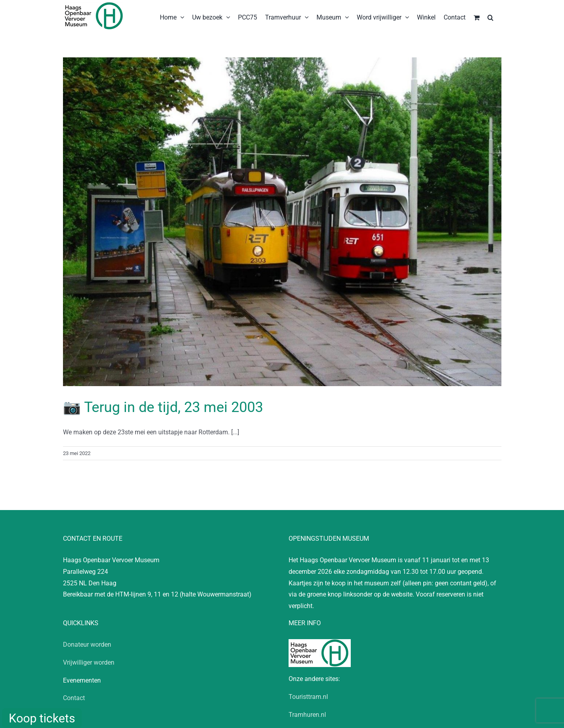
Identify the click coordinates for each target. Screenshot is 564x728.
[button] (490, 17)
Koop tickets (42, 718)
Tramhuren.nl (307, 715)
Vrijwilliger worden (89, 662)
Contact (74, 698)
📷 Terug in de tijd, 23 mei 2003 (163, 407)
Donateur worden (87, 645)
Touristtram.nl (308, 697)
